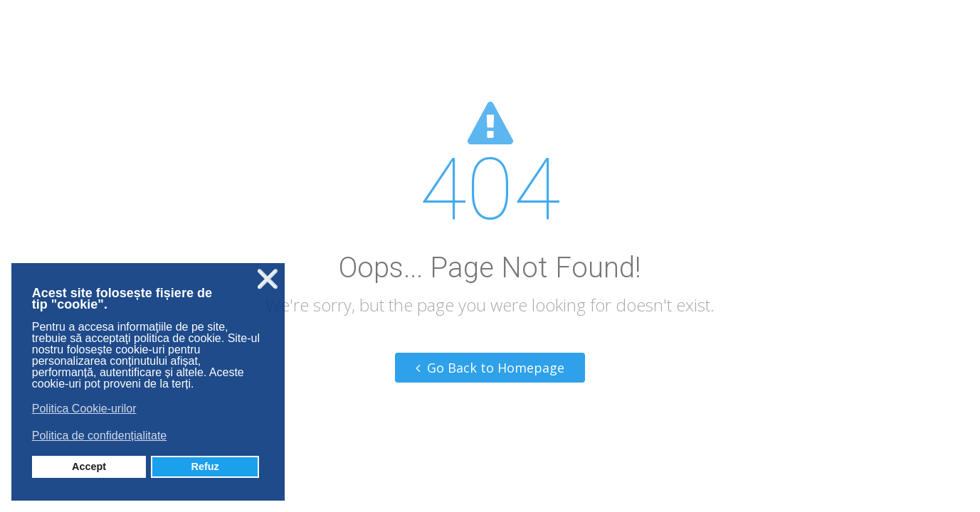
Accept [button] (89, 466)
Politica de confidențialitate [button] (99, 436)
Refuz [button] (205, 466)
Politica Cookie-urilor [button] (84, 409)
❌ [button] (268, 279)
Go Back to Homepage (490, 368)
